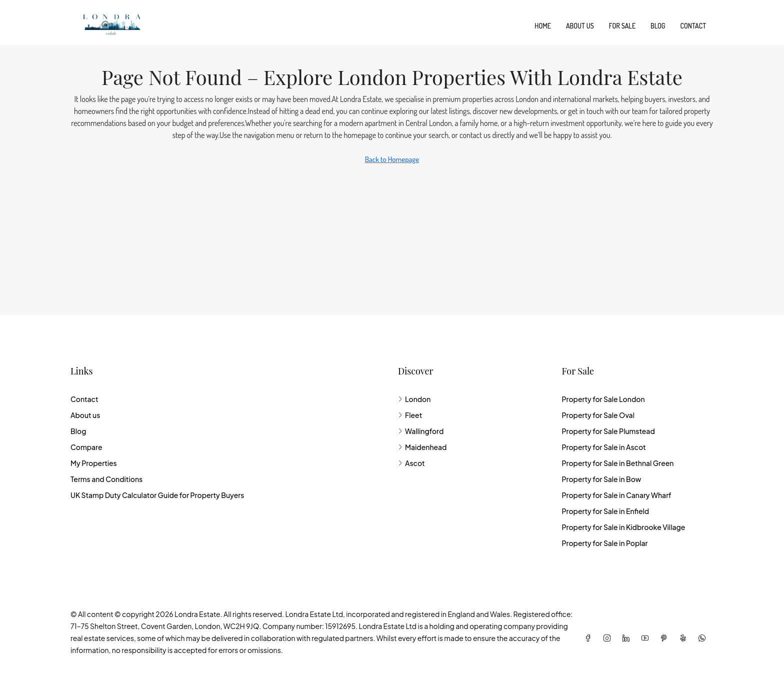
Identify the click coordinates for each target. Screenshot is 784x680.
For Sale (622, 26)
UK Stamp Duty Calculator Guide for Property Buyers (157, 495)
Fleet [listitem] (410, 415)
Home (543, 26)
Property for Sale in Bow (601, 479)
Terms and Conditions (106, 479)
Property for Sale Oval (598, 415)
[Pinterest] (666, 638)
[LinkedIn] (628, 638)
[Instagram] (609, 638)
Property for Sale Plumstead (608, 431)
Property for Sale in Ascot (603, 447)
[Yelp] (685, 638)
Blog (658, 26)
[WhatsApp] (704, 638)
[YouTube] (647, 638)
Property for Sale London (603, 399)
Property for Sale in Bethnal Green (617, 463)
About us (580, 26)
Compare (86, 447)
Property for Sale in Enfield (605, 511)
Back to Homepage (392, 159)
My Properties (94, 463)
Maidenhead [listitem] (422, 447)
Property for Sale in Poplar (604, 543)
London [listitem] (414, 399)
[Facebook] (590, 638)
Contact (693, 26)
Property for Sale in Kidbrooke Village (623, 527)
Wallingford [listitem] (421, 431)
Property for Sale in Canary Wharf (616, 495)
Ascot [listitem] (411, 463)
